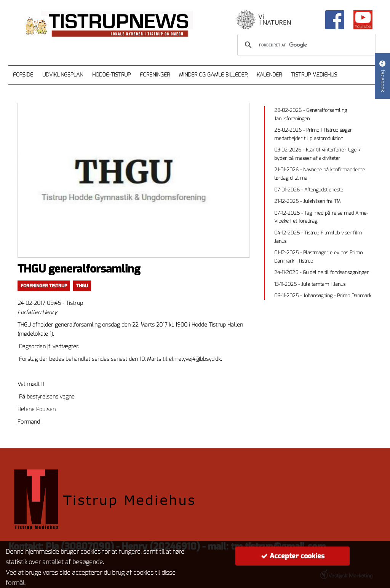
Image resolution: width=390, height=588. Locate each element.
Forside (23, 75)
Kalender (269, 75)
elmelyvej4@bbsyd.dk (195, 359)
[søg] (305, 45)
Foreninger (155, 75)
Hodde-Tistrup (111, 75)
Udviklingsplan (63, 75)
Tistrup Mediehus (314, 75)
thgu (82, 286)
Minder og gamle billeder (213, 75)
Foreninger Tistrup (44, 286)
